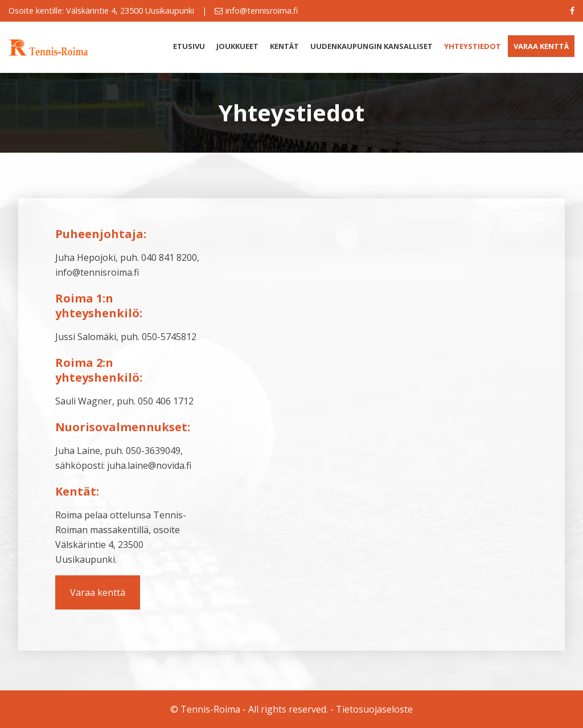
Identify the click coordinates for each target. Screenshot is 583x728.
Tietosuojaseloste (374, 709)
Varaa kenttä (541, 46)
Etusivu (189, 46)
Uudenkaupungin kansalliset (371, 46)
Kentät (284, 46)
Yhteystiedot (473, 46)
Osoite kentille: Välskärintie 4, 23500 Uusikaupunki (101, 11)
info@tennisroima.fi (262, 11)
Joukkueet (237, 46)
